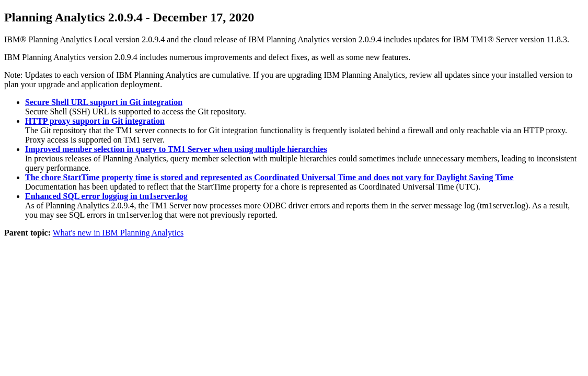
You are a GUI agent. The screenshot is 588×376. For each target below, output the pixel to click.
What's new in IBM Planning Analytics (118, 233)
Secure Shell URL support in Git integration (104, 102)
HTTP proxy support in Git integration (95, 121)
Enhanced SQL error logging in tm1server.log (106, 196)
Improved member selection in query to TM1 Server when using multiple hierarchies (176, 149)
